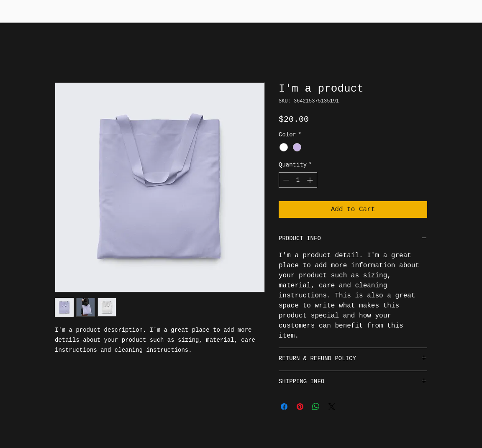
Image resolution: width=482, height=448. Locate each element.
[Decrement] (285, 180)
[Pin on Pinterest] (300, 407)
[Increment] (311, 180)
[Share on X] (332, 407)
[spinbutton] (298, 180)
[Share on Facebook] (284, 407)
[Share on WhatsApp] (316, 407)
